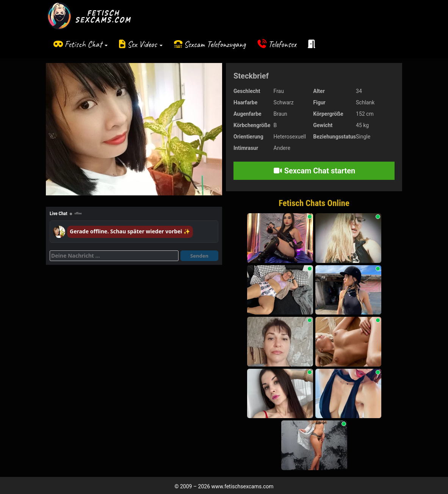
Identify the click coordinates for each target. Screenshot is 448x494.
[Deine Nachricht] (114, 256)
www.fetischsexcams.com (243, 486)
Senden (199, 256)
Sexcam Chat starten (314, 171)
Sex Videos (145, 44)
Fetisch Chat (86, 44)
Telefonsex (282, 44)
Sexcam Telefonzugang (215, 44)
